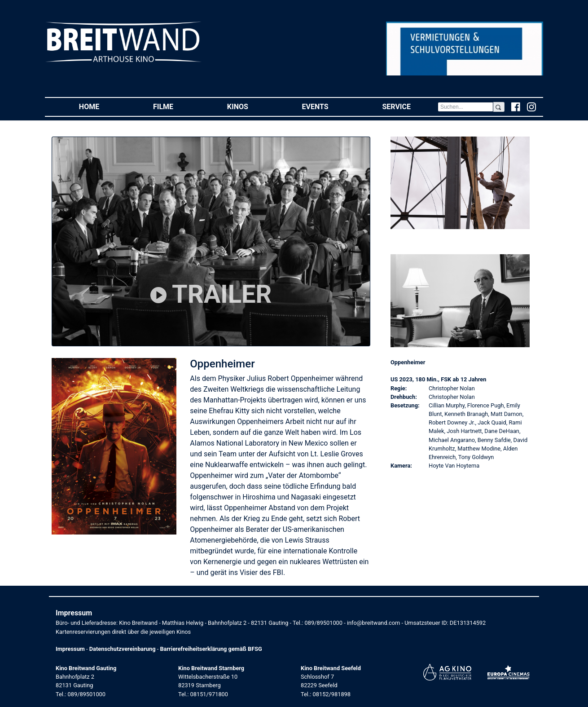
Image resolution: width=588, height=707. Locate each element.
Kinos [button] (251, 106)
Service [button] (410, 106)
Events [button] (329, 106)
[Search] (465, 107)
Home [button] (103, 106)
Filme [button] (177, 106)
